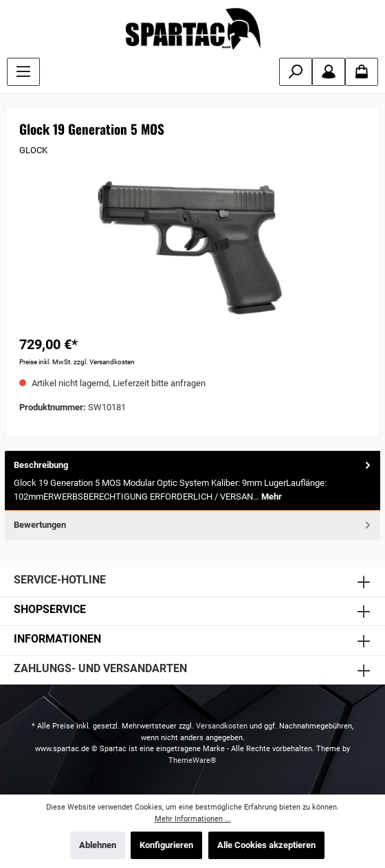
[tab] (192, 481)
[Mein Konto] (329, 72)
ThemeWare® (192, 760)
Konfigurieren (166, 845)
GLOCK (33, 150)
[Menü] (23, 72)
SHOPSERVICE (50, 609)
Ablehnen (98, 845)
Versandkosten (222, 726)
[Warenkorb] (362, 72)
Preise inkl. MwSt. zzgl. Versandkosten (77, 362)
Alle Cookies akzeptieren (266, 845)
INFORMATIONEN (57, 639)
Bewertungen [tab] (194, 525)
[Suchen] (296, 72)
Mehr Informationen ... (193, 819)
